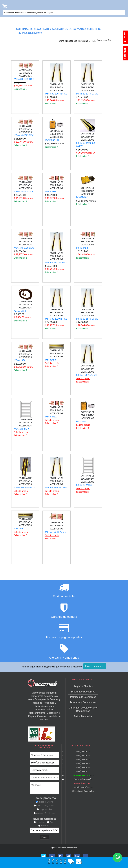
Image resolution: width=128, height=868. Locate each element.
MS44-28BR (51, 191)
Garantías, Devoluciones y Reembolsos (83, 709)
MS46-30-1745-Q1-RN (56, 487)
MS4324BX (19, 528)
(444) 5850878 (83, 751)
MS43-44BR (82, 248)
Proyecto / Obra (46, 809)
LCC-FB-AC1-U (52, 140)
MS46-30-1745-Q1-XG (87, 94)
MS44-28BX (20, 360)
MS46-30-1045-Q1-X (24, 79)
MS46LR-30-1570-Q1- (56, 532)
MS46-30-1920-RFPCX (56, 319)
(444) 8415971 (83, 771)
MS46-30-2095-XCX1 (24, 135)
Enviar (44, 837)
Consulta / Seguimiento (46, 806)
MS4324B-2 (82, 197)
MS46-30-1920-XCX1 (24, 248)
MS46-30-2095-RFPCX (56, 94)
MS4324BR (50, 360)
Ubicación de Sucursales (83, 791)
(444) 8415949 (83, 763)
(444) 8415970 (83, 767)
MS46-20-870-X (22, 429)
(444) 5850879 (83, 755)
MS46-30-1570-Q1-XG (87, 319)
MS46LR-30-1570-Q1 (87, 375)
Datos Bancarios (83, 716)
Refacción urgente (46, 802)
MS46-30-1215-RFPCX (56, 262)
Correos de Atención (83, 779)
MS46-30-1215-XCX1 (24, 191)
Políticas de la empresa (83, 697)
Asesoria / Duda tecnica (46, 813)
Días (52, 822)
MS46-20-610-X (84, 485)
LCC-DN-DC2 (82, 421)
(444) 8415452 (83, 759)
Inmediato (40, 822)
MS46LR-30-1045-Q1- (25, 487)
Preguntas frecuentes (83, 692)
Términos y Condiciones (83, 702)
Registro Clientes (83, 686)
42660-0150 (20, 311)
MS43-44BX (51, 417)
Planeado (45, 826)
